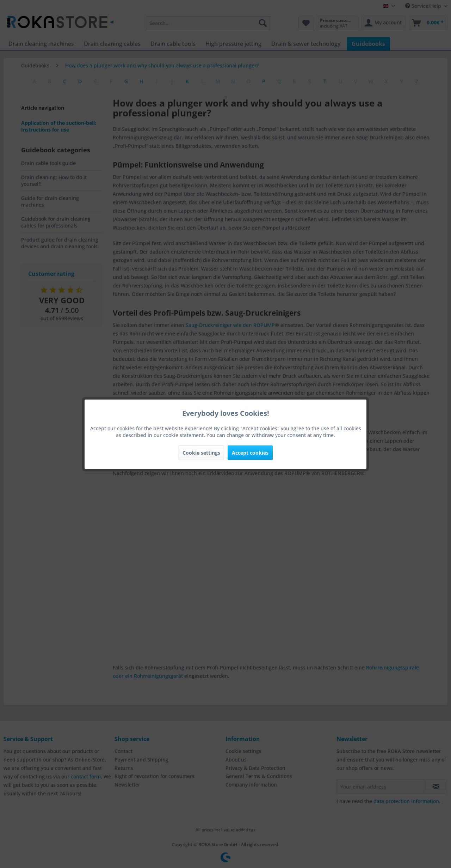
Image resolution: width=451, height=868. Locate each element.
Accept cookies (250, 452)
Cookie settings (201, 452)
